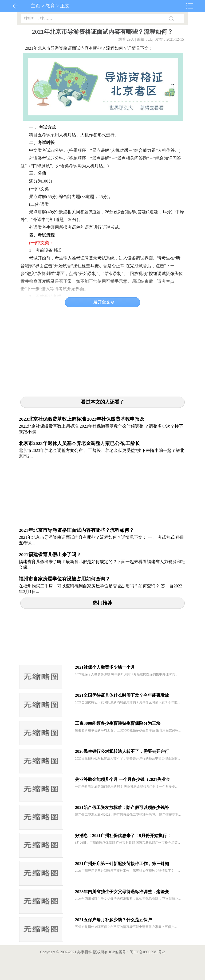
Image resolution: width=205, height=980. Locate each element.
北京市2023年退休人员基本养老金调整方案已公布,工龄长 (79, 443)
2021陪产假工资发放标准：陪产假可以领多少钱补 (122, 807)
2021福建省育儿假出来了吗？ (50, 555)
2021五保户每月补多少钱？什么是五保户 (113, 920)
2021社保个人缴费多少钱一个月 (105, 667)
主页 (36, 6)
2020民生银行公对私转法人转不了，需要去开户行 (122, 751)
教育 (50, 6)
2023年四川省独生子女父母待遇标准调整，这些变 (122, 892)
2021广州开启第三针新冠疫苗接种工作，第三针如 (122, 864)
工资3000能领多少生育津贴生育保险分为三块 (118, 723)
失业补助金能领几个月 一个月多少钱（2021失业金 (123, 779)
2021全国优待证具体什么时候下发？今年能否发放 (122, 695)
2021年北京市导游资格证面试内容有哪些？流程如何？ (76, 530)
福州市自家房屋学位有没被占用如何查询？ (64, 579)
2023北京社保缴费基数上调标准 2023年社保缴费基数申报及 (82, 419)
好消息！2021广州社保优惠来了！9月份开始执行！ (123, 836)
